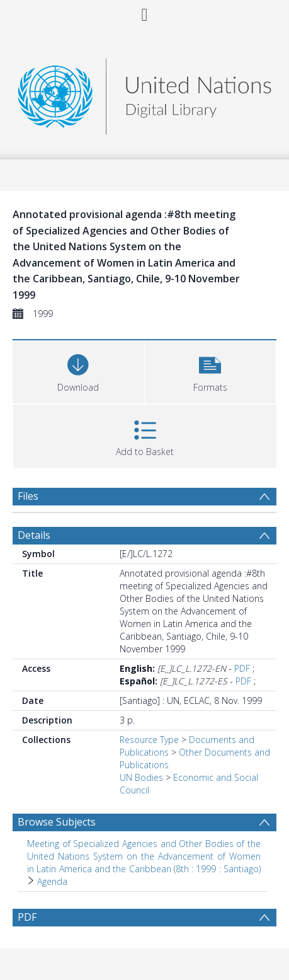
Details (34, 535)
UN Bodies (141, 777)
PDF (242, 668)
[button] (211, 370)
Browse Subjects (57, 822)
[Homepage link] (145, 93)
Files (28, 496)
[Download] (78, 370)
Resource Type (149, 740)
